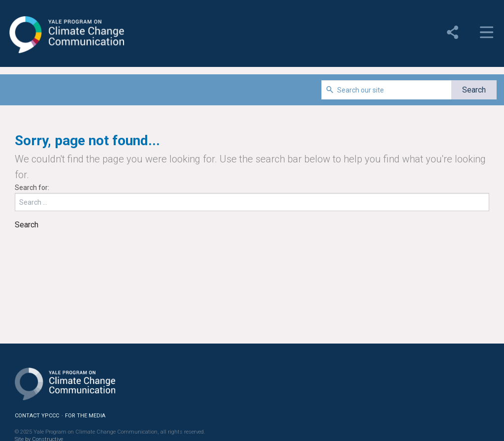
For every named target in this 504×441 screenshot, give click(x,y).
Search (27, 225)
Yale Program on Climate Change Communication (66, 35)
